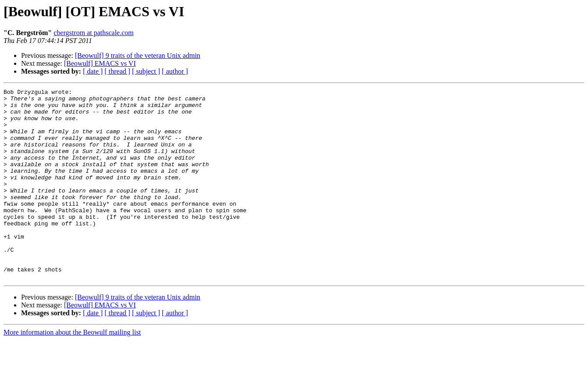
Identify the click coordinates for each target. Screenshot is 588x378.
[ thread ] (117, 71)
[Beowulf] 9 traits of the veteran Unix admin (138, 55)
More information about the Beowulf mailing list (72, 370)
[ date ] (93, 71)
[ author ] (175, 71)
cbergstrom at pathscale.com (93, 33)
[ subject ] (146, 71)
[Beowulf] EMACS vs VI (100, 63)
